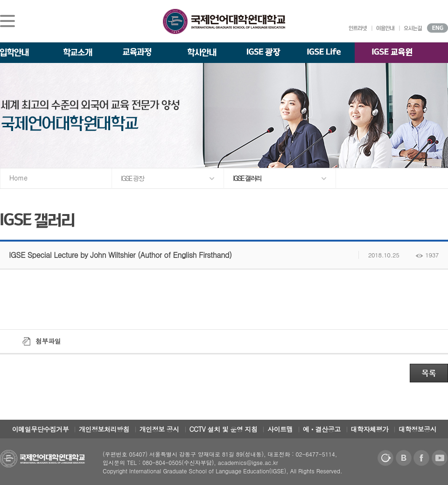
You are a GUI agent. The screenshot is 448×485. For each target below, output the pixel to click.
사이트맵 (280, 429)
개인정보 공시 (159, 429)
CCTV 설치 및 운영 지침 (224, 429)
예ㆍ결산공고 (322, 429)
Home (18, 178)
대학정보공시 (417, 429)
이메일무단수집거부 (41, 429)
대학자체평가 (370, 429)
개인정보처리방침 (104, 429)
